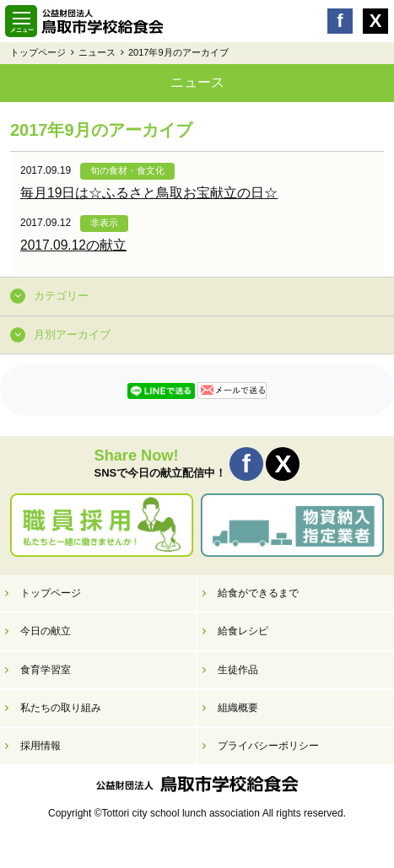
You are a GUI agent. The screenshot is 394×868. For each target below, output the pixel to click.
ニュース (97, 52)
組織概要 (238, 708)
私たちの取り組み (61, 708)
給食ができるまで (258, 593)
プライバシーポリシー (268, 746)
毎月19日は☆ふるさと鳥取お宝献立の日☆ (149, 193)
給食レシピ (243, 631)
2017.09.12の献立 (73, 245)
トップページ (38, 52)
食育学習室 (46, 670)
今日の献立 (46, 631)
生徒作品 (238, 670)
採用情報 (40, 746)
